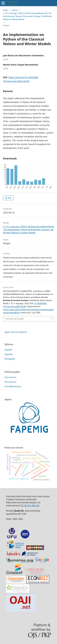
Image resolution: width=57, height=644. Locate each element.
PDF (9, 198)
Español (9, 354)
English (8, 350)
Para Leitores (10, 377)
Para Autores (10, 382)
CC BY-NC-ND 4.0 (30, 505)
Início (5, 10)
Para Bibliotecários (13, 386)
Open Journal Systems (16, 332)
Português (10, 359)
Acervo (15, 10)
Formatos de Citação (15, 319)
